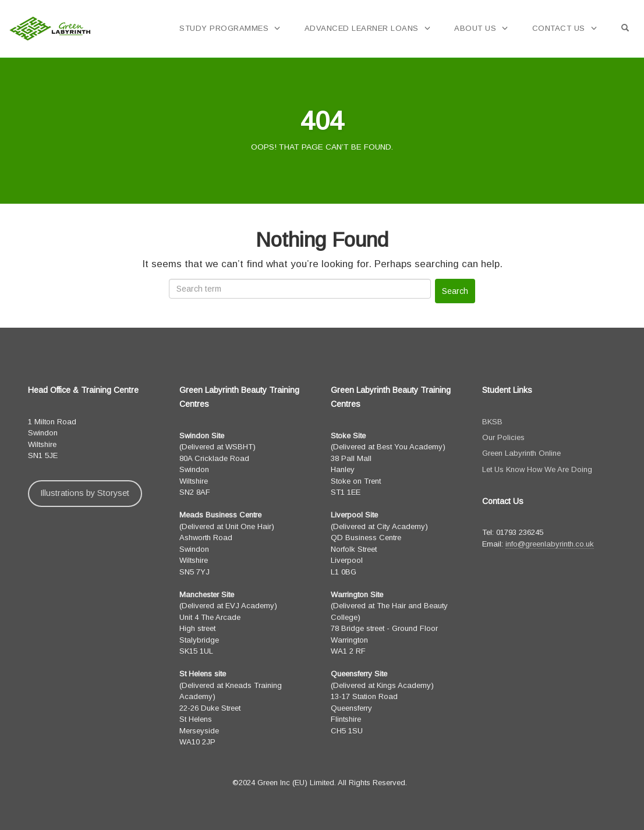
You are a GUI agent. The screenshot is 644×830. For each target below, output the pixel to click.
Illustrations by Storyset (85, 493)
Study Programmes (224, 28)
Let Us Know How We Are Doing (537, 469)
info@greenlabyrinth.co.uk (550, 544)
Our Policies (503, 437)
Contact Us (559, 28)
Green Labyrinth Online (521, 453)
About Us (475, 28)
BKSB (492, 422)
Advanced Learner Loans (362, 28)
